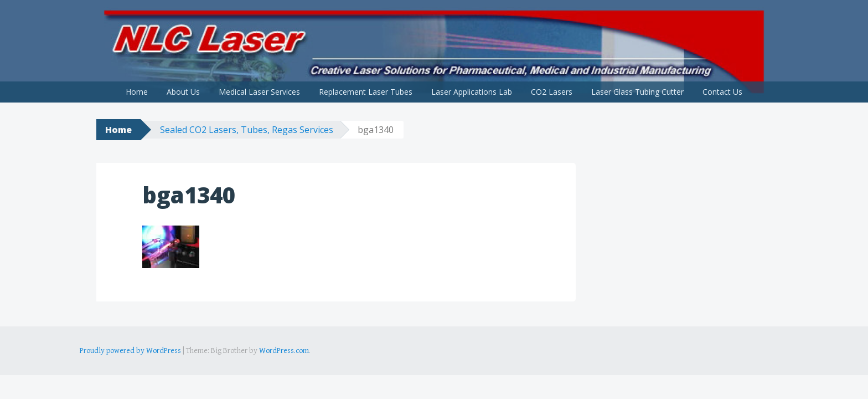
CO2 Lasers (552, 92)
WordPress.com (284, 351)
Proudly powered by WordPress (130, 351)
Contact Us (722, 92)
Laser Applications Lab (472, 92)
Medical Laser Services (259, 92)
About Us (183, 92)
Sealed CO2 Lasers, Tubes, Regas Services (247, 130)
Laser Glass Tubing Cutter (637, 92)
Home (137, 92)
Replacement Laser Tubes (366, 92)
